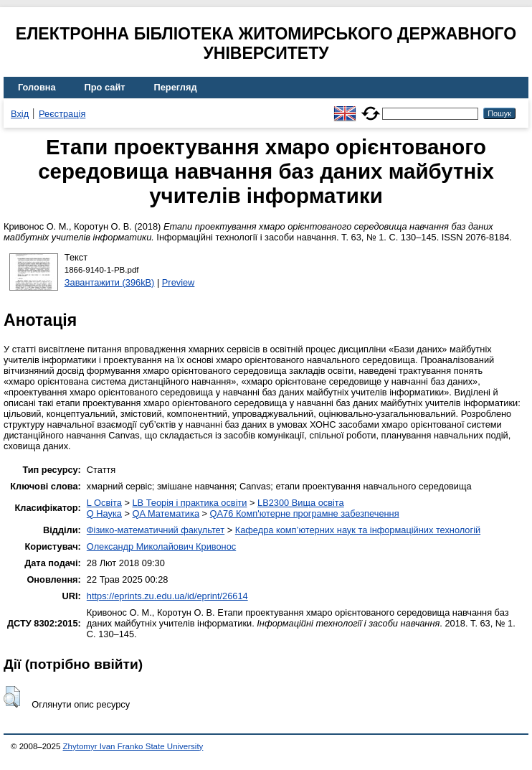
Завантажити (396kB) (110, 282)
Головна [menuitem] (37, 87)
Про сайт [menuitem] (105, 87)
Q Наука (104, 513)
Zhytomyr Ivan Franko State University (133, 746)
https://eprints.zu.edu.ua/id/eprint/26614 (167, 596)
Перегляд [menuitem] (176, 87)
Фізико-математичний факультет (156, 530)
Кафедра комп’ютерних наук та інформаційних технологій (358, 530)
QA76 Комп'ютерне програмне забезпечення (305, 513)
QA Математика (166, 513)
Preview (179, 282)
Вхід (20, 114)
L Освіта (104, 503)
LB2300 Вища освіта (301, 503)
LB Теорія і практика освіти (189, 503)
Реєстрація (62, 114)
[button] (12, 697)
